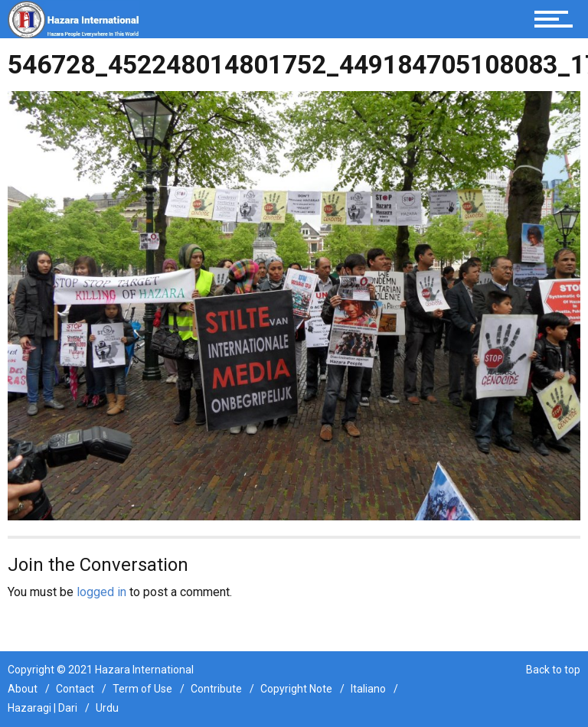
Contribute (216, 689)
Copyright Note (296, 689)
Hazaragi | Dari (42, 708)
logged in (101, 592)
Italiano (368, 689)
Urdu (107, 708)
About (23, 689)
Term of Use (142, 689)
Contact (75, 689)
